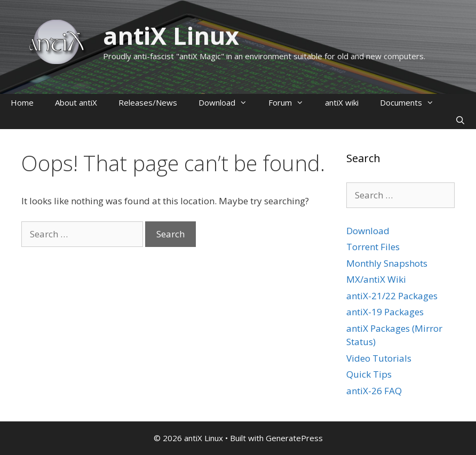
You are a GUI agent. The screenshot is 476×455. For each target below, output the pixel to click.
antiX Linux (171, 35)
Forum (291, 103)
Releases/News (148, 102)
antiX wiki (342, 102)
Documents (412, 103)
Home (22, 102)
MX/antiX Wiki (376, 279)
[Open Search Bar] (460, 120)
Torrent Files (373, 247)
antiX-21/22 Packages (392, 296)
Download (228, 103)
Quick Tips (369, 374)
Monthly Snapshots (387, 263)
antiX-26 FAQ (374, 391)
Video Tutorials (379, 358)
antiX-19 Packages (385, 312)
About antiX (76, 102)
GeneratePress (294, 438)
